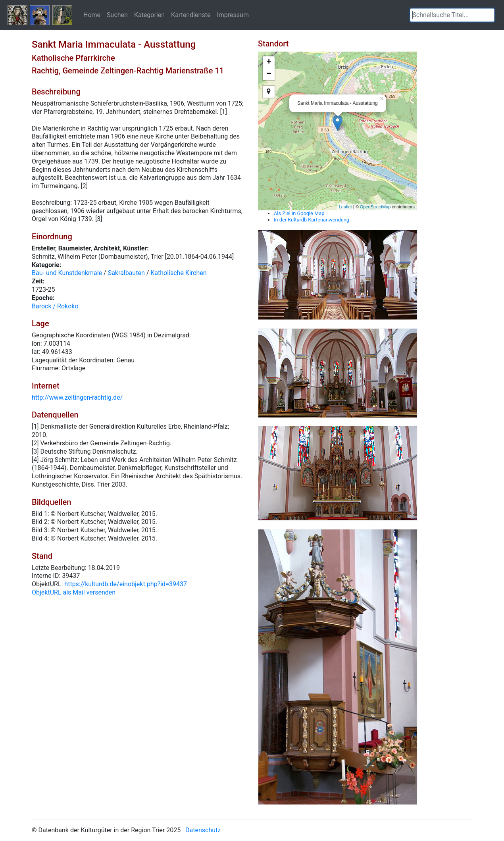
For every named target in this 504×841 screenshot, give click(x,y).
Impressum (233, 15)
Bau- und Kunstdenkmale (67, 273)
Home (92, 15)
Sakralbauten (126, 273)
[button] (489, 15)
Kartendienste (191, 15)
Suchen (117, 15)
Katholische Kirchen (178, 273)
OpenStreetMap (375, 207)
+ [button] (269, 62)
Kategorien (149, 15)
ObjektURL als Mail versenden (74, 592)
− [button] (269, 74)
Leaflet (345, 207)
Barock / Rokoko (55, 306)
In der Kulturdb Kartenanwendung (312, 220)
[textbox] (452, 15)
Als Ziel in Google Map (299, 213)
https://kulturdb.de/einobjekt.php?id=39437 (126, 584)
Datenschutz (203, 830)
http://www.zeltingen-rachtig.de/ (77, 397)
